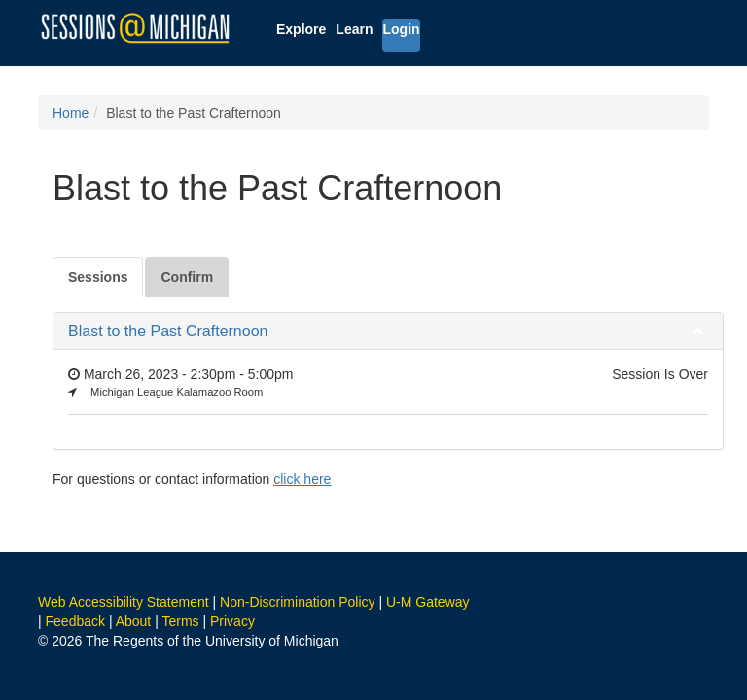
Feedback (75, 621)
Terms (180, 621)
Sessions (98, 277)
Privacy (232, 621)
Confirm (187, 277)
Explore (301, 29)
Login (401, 29)
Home (71, 113)
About (134, 621)
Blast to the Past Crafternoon (168, 331)
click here (302, 479)
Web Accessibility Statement (124, 602)
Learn (354, 29)
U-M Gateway (428, 602)
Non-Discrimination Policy (298, 602)
